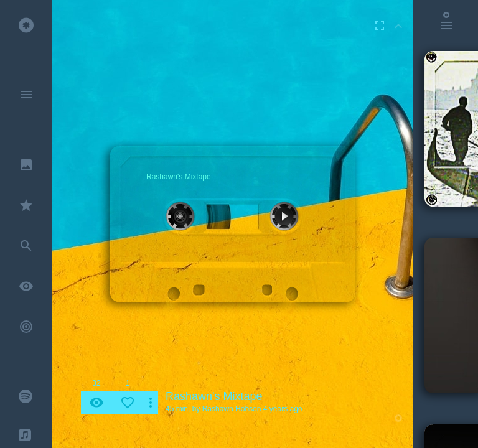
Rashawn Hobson (232, 409)
